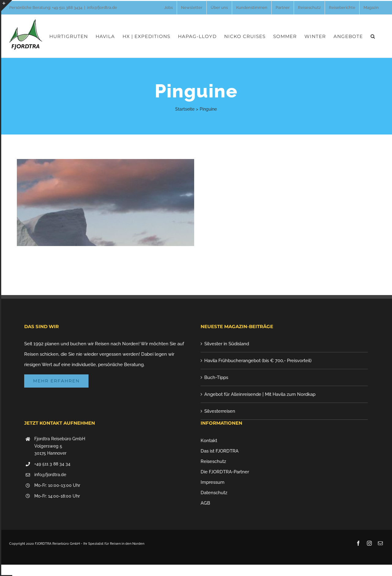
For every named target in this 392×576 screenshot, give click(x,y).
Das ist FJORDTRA (220, 451)
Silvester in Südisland (227, 344)
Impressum (213, 482)
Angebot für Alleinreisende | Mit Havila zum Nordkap (260, 394)
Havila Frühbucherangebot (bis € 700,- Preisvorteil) (258, 361)
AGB (205, 503)
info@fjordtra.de (102, 8)
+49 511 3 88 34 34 (52, 464)
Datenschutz (214, 493)
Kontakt (209, 441)
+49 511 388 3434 (67, 8)
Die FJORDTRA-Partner (225, 472)
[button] (373, 36)
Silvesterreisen (220, 411)
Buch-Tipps (216, 377)
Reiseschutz (213, 461)
